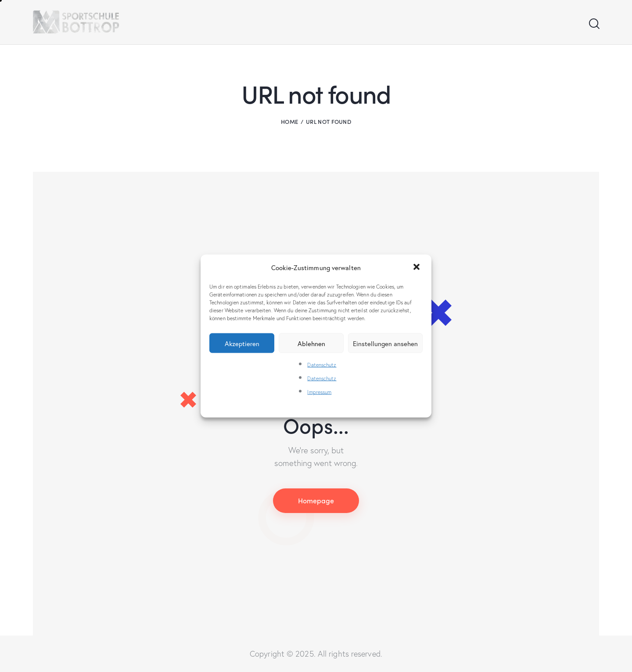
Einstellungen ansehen (385, 343)
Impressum (319, 392)
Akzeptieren (242, 343)
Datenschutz (322, 365)
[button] (417, 267)
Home (289, 121)
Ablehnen (311, 343)
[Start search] (594, 24)
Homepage (316, 500)
